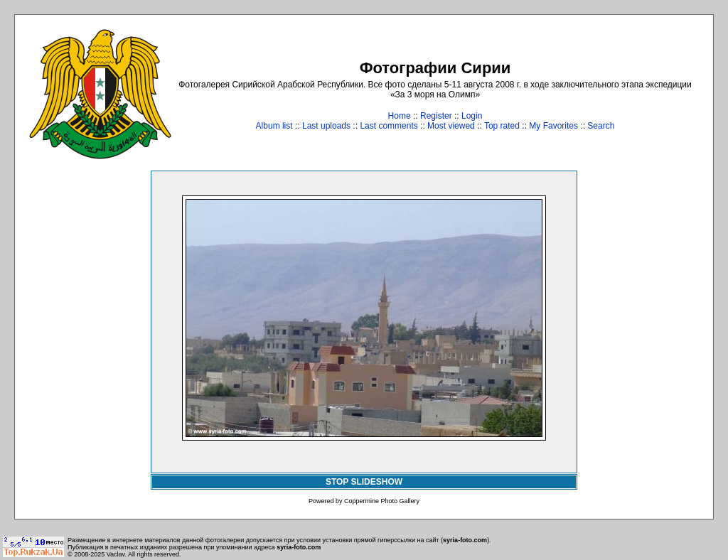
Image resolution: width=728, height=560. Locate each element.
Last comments (389, 126)
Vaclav (116, 554)
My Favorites (553, 126)
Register (436, 116)
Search (601, 126)
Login (472, 116)
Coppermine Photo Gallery (382, 501)
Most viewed (451, 126)
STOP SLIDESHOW (364, 482)
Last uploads (326, 126)
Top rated (502, 126)
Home (400, 116)
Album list (274, 126)
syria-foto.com (465, 540)
